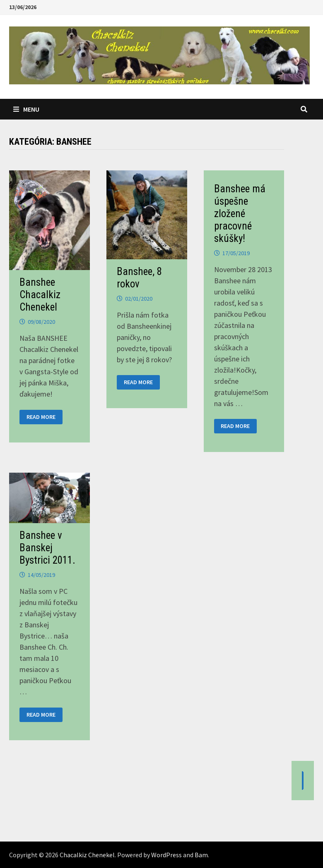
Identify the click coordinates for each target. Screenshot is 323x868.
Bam (201, 855)
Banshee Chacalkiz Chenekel (40, 295)
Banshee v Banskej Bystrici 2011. (47, 548)
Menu (26, 109)
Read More (41, 417)
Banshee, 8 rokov (139, 278)
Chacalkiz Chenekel (87, 855)
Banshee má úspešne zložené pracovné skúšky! (240, 214)
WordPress (166, 855)
